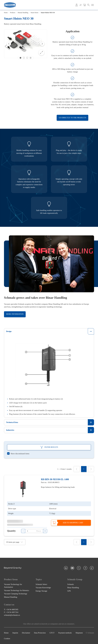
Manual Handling (23, 13)
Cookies (7, 639)
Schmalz (71, 584)
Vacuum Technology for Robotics (17, 590)
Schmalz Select (41, 584)
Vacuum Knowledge (43, 588)
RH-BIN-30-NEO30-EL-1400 (55, 479)
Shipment (79, 633)
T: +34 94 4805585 (11, 609)
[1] (84, 469)
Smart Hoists (34, 13)
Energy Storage (41, 591)
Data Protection (40, 633)
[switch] (18, 454)
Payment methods (65, 633)
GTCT (52, 633)
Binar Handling (73, 588)
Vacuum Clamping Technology (16, 594)
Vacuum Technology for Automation (13, 586)
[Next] (42, 44)
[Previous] (9, 44)
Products (13, 13)
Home (6, 13)
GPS (69, 591)
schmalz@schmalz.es (12, 615)
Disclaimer (26, 633)
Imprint (15, 633)
